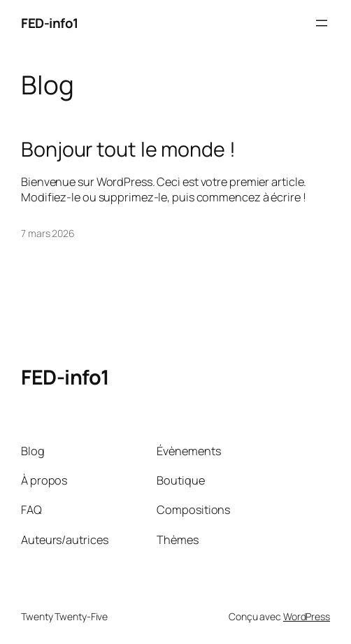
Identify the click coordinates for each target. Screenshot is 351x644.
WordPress (307, 616)
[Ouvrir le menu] (322, 23)
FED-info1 (50, 23)
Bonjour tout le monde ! (128, 149)
